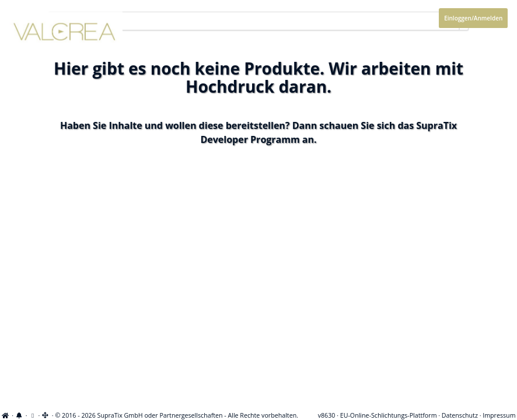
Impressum (499, 415)
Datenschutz (460, 415)
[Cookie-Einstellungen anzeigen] (32, 415)
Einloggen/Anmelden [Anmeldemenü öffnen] (473, 18)
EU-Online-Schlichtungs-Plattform (389, 415)
